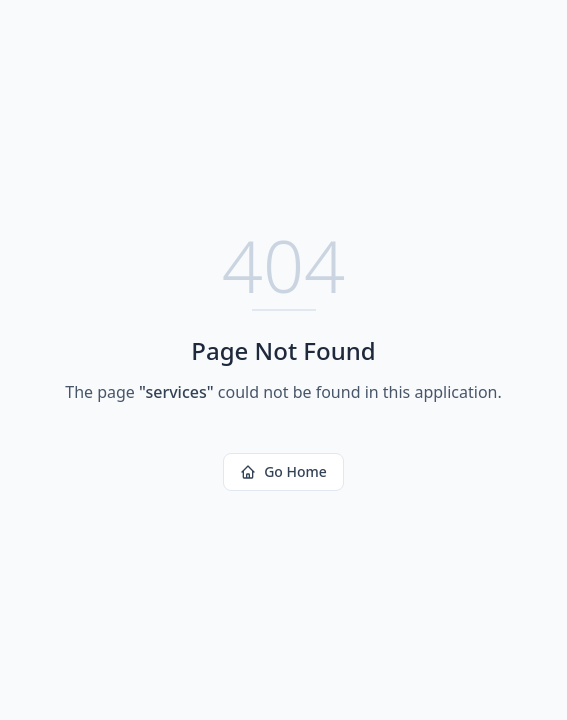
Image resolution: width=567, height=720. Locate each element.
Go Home (283, 471)
